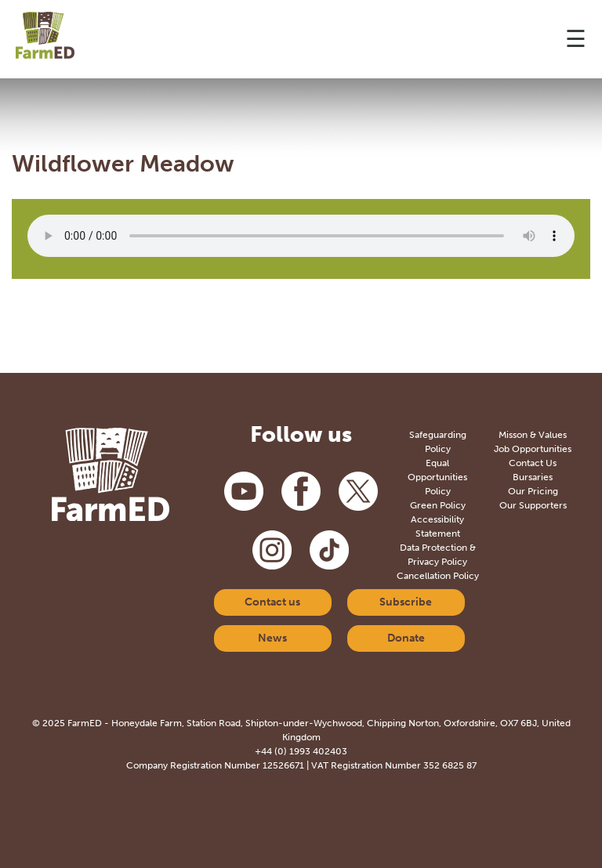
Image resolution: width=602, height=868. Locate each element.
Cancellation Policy (438, 576)
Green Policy (438, 505)
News (272, 638)
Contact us (272, 602)
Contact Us (533, 463)
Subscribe (406, 602)
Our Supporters (533, 505)
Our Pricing (533, 491)
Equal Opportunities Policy (437, 477)
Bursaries (533, 477)
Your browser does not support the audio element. (301, 236)
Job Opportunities (533, 449)
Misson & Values (533, 435)
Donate (406, 638)
